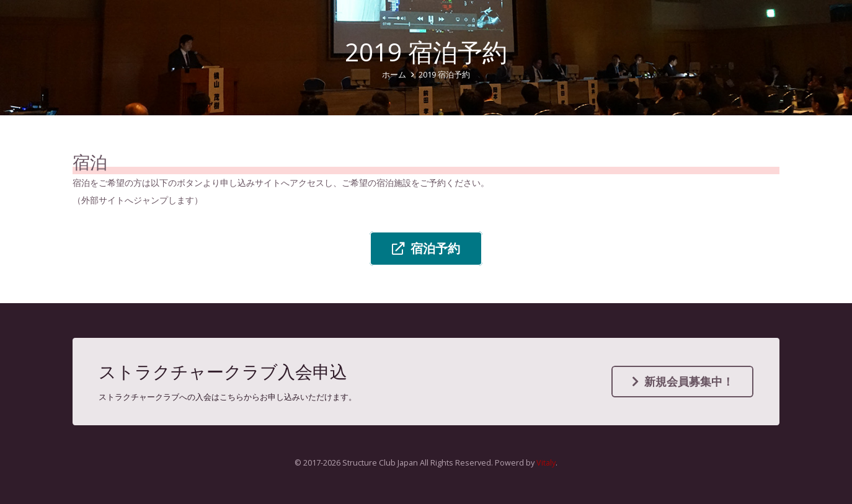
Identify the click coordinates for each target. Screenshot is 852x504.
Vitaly (546, 463)
